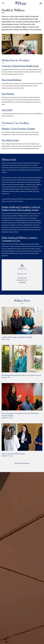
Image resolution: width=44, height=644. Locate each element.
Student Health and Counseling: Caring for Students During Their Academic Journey (21, 208)
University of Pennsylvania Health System (20, 66)
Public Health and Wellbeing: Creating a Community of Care (20, 239)
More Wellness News (22, 463)
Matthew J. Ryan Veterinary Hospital (18, 128)
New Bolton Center (10, 140)
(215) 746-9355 (22, 282)
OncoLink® (7, 110)
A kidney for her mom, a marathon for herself (17, 337)
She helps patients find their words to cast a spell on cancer (21, 375)
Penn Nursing (8, 94)
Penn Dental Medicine (12, 80)
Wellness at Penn (9, 159)
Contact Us (22, 269)
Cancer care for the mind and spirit (13, 454)
